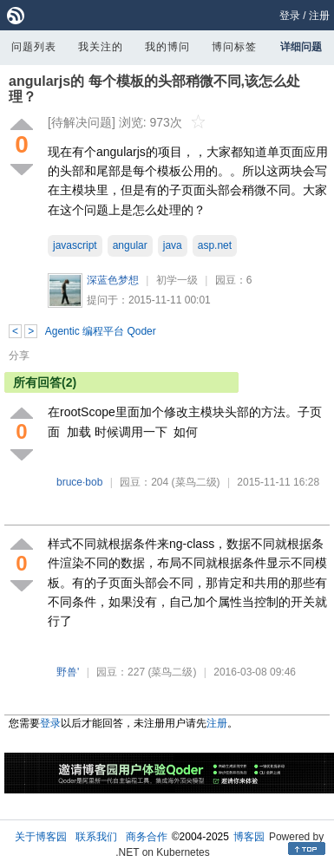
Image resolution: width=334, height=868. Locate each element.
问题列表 (34, 47)
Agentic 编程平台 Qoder (101, 331)
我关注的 (101, 47)
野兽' (68, 672)
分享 (19, 356)
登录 (290, 16)
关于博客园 (41, 837)
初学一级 (177, 280)
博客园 (249, 837)
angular (130, 245)
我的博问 (167, 47)
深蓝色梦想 (113, 280)
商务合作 (147, 837)
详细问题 (301, 47)
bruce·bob (79, 482)
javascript (75, 245)
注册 (319, 16)
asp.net (215, 245)
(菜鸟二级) (196, 482)
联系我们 (96, 837)
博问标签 (234, 47)
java (173, 245)
